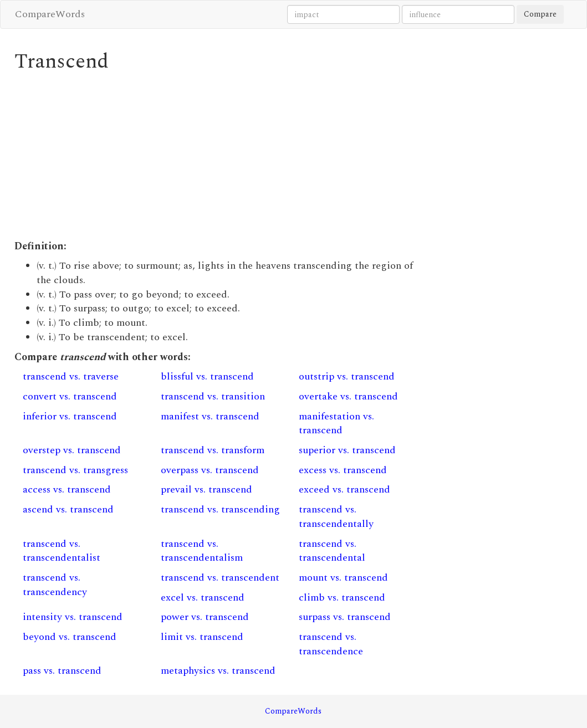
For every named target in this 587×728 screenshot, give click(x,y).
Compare (540, 14)
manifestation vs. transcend (336, 424)
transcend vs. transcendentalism (202, 551)
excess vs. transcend (343, 470)
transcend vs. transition (213, 396)
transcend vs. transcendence (331, 644)
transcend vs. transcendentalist (62, 551)
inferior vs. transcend (70, 416)
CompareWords (50, 14)
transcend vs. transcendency (55, 585)
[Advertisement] (221, 156)
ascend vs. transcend (68, 509)
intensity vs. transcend (73, 617)
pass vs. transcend (62, 671)
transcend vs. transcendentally (336, 517)
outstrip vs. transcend (347, 376)
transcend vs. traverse (71, 376)
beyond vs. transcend (70, 637)
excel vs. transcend (203, 598)
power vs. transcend (205, 617)
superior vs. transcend (347, 450)
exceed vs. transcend (344, 489)
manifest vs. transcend (210, 416)
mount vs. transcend (343, 578)
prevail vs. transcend (206, 489)
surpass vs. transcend (345, 617)
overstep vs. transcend (72, 450)
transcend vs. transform (213, 450)
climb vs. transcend (342, 598)
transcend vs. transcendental (332, 551)
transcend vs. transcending (220, 509)
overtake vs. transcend (348, 396)
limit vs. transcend (202, 637)
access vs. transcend (67, 489)
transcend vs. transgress (75, 470)
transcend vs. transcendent (220, 578)
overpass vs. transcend (210, 470)
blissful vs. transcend (207, 376)
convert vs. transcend (70, 396)
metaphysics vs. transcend (218, 671)
